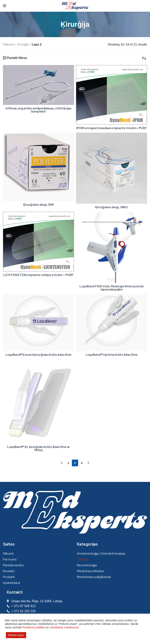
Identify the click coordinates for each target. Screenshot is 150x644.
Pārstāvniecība (13, 565)
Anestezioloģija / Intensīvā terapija (101, 553)
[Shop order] (144, 58)
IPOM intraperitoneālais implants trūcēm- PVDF (112, 128)
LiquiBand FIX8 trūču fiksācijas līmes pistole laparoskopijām (112, 288)
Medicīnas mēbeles (90, 571)
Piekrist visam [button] (16, 635)
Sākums (9, 44)
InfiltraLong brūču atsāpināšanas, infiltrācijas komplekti (39, 110)
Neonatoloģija (87, 565)
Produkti (9, 577)
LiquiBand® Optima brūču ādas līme (112, 355)
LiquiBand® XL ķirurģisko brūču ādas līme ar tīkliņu (39, 448)
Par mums (10, 559)
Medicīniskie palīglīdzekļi (94, 577)
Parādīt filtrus (17, 58)
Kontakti (9, 571)
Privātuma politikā (33, 627)
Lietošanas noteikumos (64, 627)
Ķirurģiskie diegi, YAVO (112, 207)
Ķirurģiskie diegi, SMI (38, 205)
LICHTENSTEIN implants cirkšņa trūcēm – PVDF (38, 275)
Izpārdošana (12, 583)
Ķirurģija (23, 44)
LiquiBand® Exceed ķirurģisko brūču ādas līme (38, 355)
